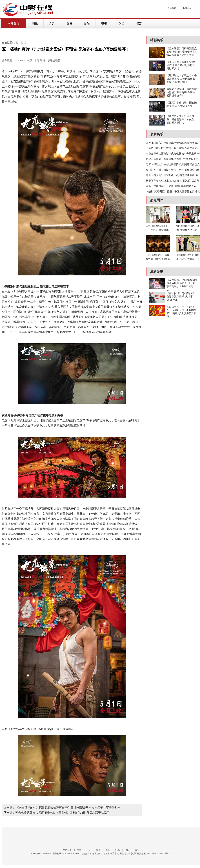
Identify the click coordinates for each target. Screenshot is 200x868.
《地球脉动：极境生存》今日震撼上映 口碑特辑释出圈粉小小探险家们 (182, 79)
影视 (70, 23)
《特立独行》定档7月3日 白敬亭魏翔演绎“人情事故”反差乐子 (180, 297)
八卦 (52, 23)
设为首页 (172, 8)
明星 (35, 23)
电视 (104, 23)
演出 (121, 23)
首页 (16, 43)
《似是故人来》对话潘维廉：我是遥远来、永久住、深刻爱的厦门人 (182, 119)
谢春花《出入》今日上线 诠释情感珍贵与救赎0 (172, 143)
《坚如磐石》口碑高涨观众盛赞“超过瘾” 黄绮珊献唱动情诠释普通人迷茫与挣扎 (182, 52)
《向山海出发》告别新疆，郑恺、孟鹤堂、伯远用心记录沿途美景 (187, 259)
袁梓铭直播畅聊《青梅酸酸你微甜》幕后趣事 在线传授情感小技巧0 (182, 92)
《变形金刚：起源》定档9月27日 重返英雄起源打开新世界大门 (181, 65)
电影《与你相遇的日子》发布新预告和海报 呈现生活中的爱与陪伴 (158, 230)
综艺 (139, 23)
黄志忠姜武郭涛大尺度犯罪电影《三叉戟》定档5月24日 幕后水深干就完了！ (64, 813)
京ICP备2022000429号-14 (159, 854)
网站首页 (14, 23)
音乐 (87, 23)
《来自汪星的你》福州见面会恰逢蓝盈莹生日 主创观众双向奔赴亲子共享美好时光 (68, 808)
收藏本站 (187, 8)
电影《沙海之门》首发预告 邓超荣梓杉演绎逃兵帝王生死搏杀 (158, 259)
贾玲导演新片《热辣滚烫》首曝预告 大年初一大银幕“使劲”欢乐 (188, 230)
